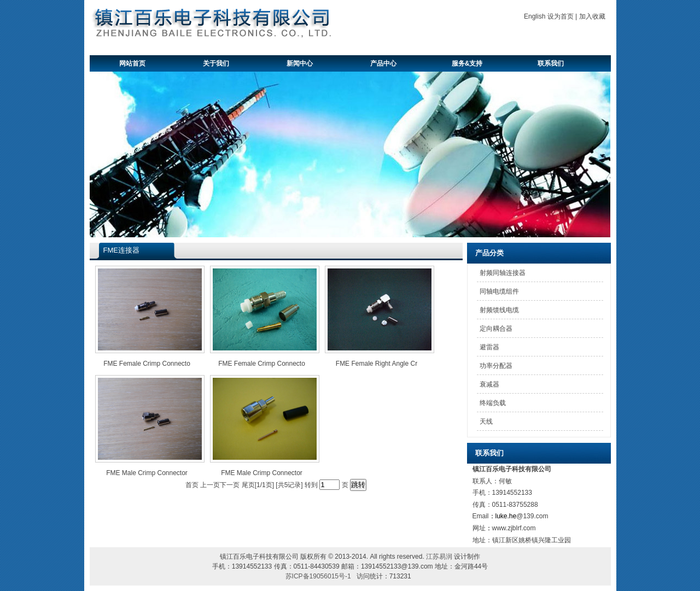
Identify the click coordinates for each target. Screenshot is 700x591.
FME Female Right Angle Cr (377, 364)
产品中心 (383, 63)
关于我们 (216, 63)
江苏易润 (439, 557)
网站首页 (132, 63)
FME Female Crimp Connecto (147, 364)
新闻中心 (300, 63)
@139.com (532, 516)
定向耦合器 (496, 329)
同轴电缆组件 (499, 291)
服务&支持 (467, 63)
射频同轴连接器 (503, 273)
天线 (486, 422)
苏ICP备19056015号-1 (318, 576)
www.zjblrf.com (514, 528)
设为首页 (561, 16)
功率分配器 (496, 366)
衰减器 (489, 384)
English (535, 16)
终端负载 (493, 403)
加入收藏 (592, 16)
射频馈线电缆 (499, 310)
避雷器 (489, 347)
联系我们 (551, 63)
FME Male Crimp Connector (147, 473)
